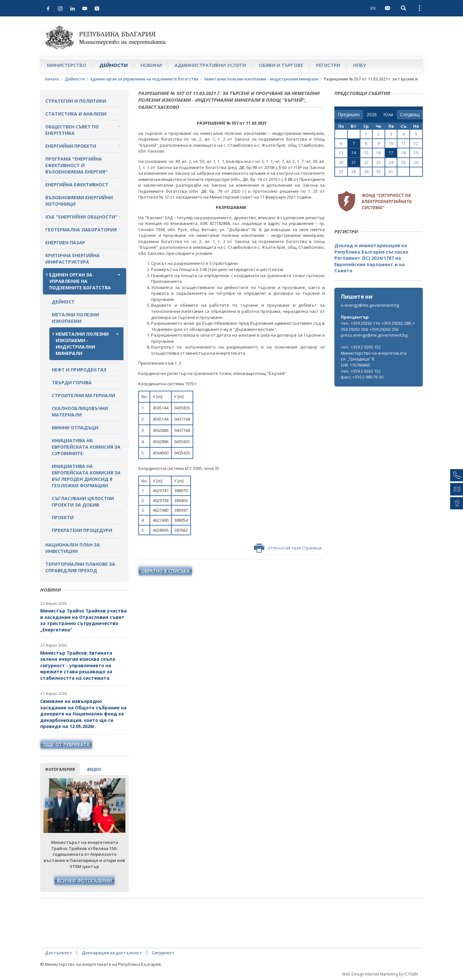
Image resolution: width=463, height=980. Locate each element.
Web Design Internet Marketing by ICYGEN (380, 974)
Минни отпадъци (75, 428)
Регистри (328, 65)
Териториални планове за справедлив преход (80, 567)
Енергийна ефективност (77, 185)
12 (416, 143)
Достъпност (59, 953)
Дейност (63, 302)
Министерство (67, 65)
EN (373, 8)
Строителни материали (83, 395)
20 (341, 162)
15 (366, 153)
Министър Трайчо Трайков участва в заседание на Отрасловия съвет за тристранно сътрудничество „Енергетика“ (83, 620)
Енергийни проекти (71, 146)
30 (378, 172)
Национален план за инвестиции (73, 548)
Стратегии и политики (76, 101)
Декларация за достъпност (112, 953)
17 (391, 153)
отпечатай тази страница (288, 548)
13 (341, 153)
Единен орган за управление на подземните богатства (145, 79)
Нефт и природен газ (79, 370)
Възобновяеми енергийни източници (79, 201)
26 (416, 162)
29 (366, 172)
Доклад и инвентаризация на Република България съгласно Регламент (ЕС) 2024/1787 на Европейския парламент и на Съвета (371, 258)
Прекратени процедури (82, 530)
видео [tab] (94, 769)
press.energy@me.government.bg (374, 335)
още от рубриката (66, 744)
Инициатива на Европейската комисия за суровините (86, 447)
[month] (388, 115)
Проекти (63, 517)
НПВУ (360, 65)
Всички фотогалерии (84, 880)
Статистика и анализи (76, 114)
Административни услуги (210, 65)
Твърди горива (72, 383)
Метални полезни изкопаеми (75, 318)
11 (404, 143)
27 (341, 172)
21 (354, 162)
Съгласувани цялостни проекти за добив (83, 502)
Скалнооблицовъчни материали (80, 411)
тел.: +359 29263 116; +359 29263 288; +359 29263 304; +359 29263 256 (378, 326)
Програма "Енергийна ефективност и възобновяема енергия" (76, 165)
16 (378, 153)
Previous (49, 803)
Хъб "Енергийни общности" (81, 217)
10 (391, 143)
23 (378, 162)
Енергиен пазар (65, 243)
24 (391, 162)
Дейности (113, 65)
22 (366, 162)
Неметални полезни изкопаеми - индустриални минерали (261, 79)
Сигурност (163, 953)
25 (404, 162)
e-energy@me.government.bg (370, 305)
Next (120, 803)
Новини (151, 65)
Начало (52, 79)
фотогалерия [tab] (60, 769)
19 (416, 153)
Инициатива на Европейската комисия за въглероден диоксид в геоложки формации (86, 476)
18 (404, 153)
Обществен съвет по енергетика (72, 130)
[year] (372, 115)
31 (391, 172)
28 (354, 172)
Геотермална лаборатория (81, 230)
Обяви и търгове (281, 65)
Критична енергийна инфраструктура (73, 259)
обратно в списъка (165, 571)
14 (354, 153)
